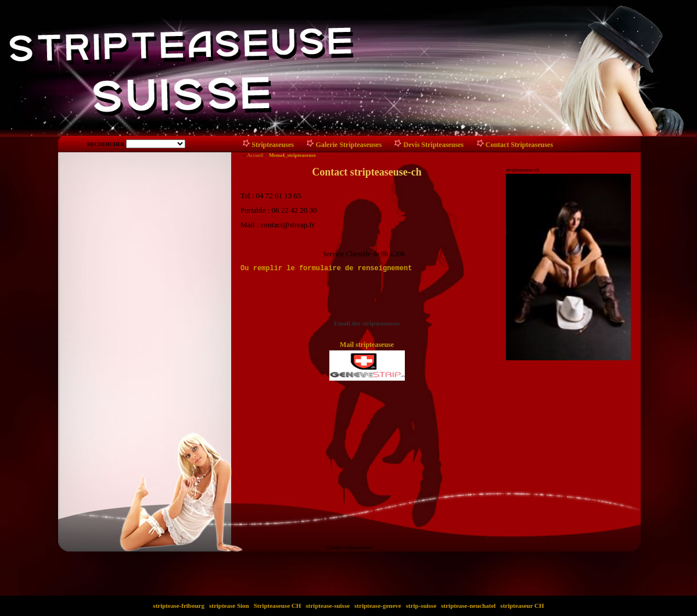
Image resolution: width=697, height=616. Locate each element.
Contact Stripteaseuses (519, 145)
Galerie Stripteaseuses (348, 145)
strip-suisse (421, 606)
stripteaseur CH (522, 606)
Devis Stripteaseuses (434, 145)
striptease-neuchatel (469, 606)
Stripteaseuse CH (277, 606)
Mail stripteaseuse (367, 345)
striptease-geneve (378, 606)
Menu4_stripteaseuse (292, 155)
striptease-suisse (328, 606)
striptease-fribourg (179, 606)
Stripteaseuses (273, 145)
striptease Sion (229, 606)
